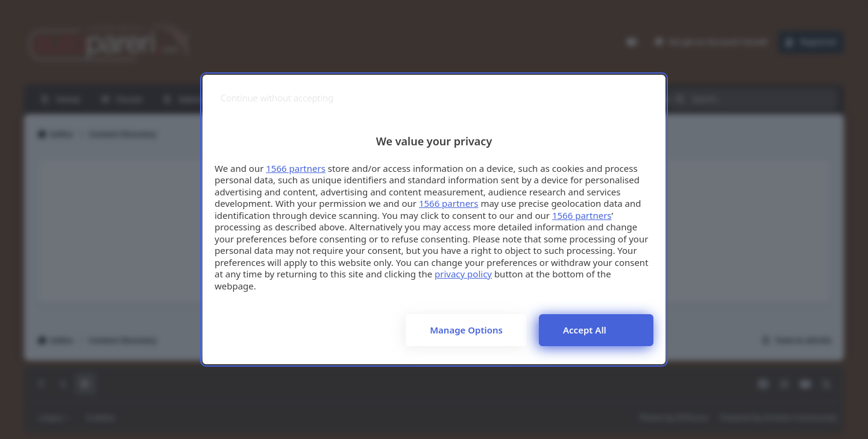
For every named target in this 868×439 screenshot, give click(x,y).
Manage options (466, 330)
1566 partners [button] (296, 168)
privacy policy (463, 274)
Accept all (585, 330)
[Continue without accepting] (277, 98)
